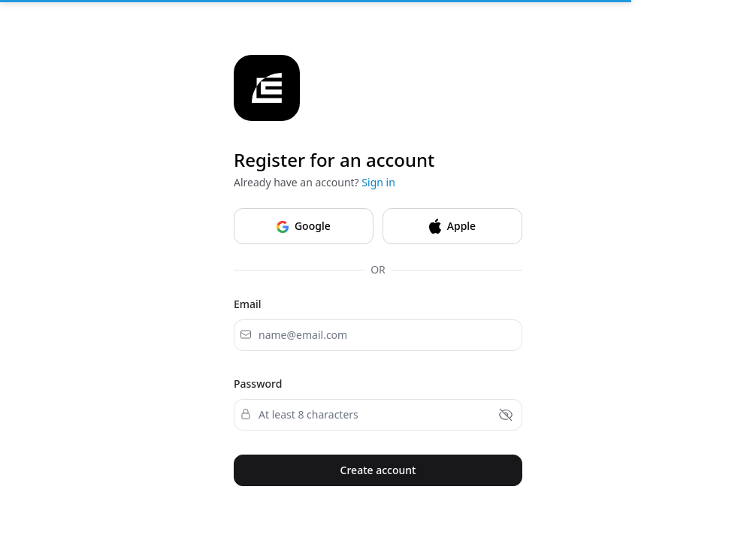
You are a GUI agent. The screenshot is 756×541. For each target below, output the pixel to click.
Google (303, 225)
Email (248, 304)
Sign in (378, 182)
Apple (452, 226)
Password (258, 384)
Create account (378, 470)
